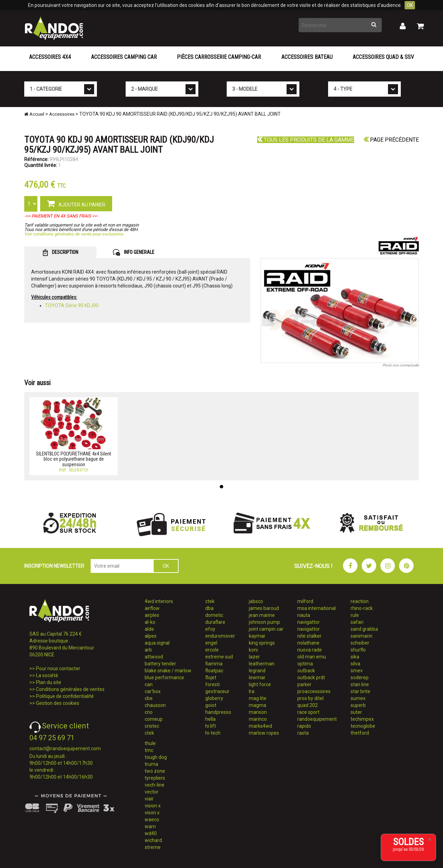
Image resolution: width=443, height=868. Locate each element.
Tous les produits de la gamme (306, 140)
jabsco (256, 601)
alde (149, 629)
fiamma (214, 664)
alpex (151, 636)
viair (149, 799)
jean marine (262, 615)
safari (357, 622)
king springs (262, 643)
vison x (152, 813)
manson (258, 712)
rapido (304, 726)
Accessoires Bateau (307, 57)
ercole (212, 650)
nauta (304, 615)
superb (358, 705)
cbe (149, 698)
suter (356, 712)
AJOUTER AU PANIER (76, 203)
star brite (360, 691)
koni (253, 650)
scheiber (360, 643)
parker (304, 684)
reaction (360, 601)
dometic (214, 615)
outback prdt (311, 677)
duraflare (215, 622)
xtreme (153, 847)
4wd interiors (159, 601)
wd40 (151, 833)
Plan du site (49, 682)
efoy (210, 629)
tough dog (156, 757)
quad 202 (308, 705)
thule (150, 743)
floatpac (214, 671)
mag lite (258, 698)
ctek (149, 733)
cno (149, 712)
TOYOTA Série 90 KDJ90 (72, 305)
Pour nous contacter (58, 668)
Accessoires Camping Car (124, 57)
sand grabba (364, 629)
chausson (155, 705)
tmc (149, 750)
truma (151, 764)
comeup (154, 719)
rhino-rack (362, 608)
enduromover (220, 636)
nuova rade (310, 650)
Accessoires (62, 114)
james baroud (264, 608)
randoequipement (317, 719)
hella (210, 719)
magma (257, 705)
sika (355, 657)
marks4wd (260, 726)
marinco (258, 719)
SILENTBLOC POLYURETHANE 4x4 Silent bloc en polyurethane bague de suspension (74, 459)
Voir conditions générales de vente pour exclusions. (74, 234)
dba (209, 608)
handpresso (218, 712)
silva (355, 664)
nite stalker (309, 636)
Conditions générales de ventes (70, 689)
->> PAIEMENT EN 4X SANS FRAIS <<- (61, 216)
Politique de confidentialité (65, 696)
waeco (152, 820)
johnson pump (264, 622)
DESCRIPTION (60, 253)
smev (357, 671)
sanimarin (361, 636)
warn (150, 826)
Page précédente (391, 140)
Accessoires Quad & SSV (383, 57)
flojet (211, 677)
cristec (152, 726)
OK (410, 5)
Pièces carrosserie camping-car (219, 57)
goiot (211, 705)
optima (305, 664)
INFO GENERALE (134, 253)
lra (252, 691)
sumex (358, 698)
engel (211, 643)
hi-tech (213, 733)
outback (306, 671)
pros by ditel (310, 698)
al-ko (150, 622)
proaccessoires (314, 691)
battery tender (160, 664)
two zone (155, 771)
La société (47, 675)
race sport (308, 712)
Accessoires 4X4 (50, 57)
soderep (360, 677)
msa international (317, 608)
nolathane (308, 643)
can (149, 684)
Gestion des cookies (58, 703)
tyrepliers (155, 778)
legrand (257, 671)
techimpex (362, 719)
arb (148, 650)
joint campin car (266, 629)
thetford (360, 733)
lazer (254, 657)
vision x (153, 806)
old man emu (312, 657)
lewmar (257, 677)
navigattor (309, 622)
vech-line (155, 785)
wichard (153, 840)
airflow (152, 608)
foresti (213, 684)
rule (355, 615)
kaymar (257, 636)
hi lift (211, 726)
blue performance (164, 677)
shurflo (358, 650)
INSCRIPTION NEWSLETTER (54, 566)
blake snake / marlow (168, 671)
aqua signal (157, 643)
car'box (153, 691)
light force (260, 684)
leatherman (262, 664)
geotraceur (217, 691)
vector (152, 792)
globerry (214, 698)
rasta (303, 733)
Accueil (34, 114)
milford (305, 601)
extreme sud (219, 657)
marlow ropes (264, 733)
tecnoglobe (363, 726)
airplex (152, 615)
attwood (154, 657)
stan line (360, 684)
